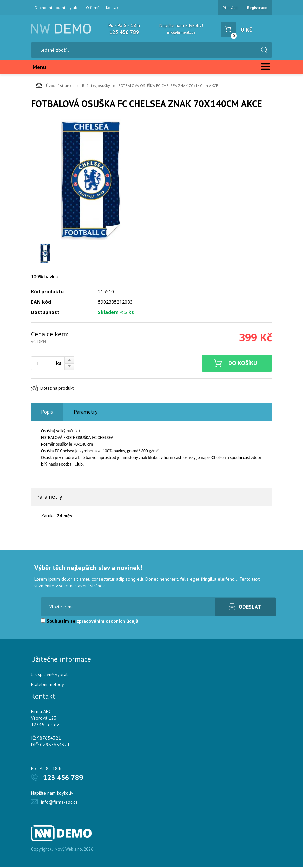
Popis (47, 412)
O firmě (93, 8)
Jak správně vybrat (49, 675)
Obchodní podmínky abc (57, 8)
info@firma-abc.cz (181, 32)
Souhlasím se (90, 622)
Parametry (85, 412)
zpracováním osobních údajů (108, 622)
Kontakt (113, 8)
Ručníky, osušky (96, 86)
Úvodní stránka (55, 86)
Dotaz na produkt (57, 389)
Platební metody (47, 685)
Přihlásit (230, 8)
